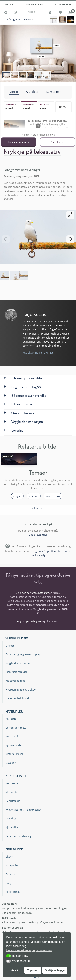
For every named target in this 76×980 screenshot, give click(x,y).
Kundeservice (16, 776)
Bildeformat (13, 892)
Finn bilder (14, 849)
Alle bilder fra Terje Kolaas (38, 352)
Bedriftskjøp (13, 801)
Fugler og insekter (21, 19)
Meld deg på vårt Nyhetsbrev (32, 593)
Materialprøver (14, 754)
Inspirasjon (34, 4)
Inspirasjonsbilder (16, 672)
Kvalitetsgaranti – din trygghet (23, 810)
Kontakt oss (13, 783)
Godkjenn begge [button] (55, 970)
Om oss (10, 645)
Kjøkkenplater (14, 745)
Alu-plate (11, 719)
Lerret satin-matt (16, 728)
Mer (63, 107)
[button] (9, 956)
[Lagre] (57, 142)
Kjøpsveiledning (15, 681)
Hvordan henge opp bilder (21, 689)
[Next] (70, 239)
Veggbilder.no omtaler (19, 663)
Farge (9, 883)
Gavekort (11, 763)
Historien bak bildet (17, 698)
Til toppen (38, 508)
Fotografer (63, 4)
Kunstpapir (12, 736)
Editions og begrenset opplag (23, 654)
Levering (11, 818)
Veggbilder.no (17, 638)
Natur (5, 19)
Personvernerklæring (18, 836)
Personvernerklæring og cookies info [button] (29, 950)
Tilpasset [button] (33, 970)
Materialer (14, 711)
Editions (10, 874)
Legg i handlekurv (19, 142)
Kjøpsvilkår (12, 827)
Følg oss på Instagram (29, 621)
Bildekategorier (38, 535)
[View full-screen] (70, 215)
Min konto (12, 792)
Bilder (9, 4)
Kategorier (12, 865)
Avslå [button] (15, 970)
